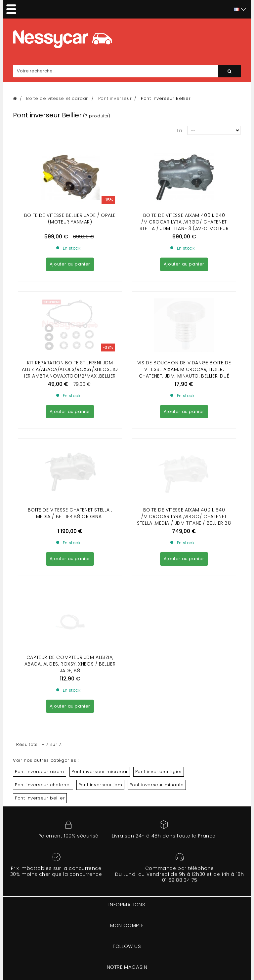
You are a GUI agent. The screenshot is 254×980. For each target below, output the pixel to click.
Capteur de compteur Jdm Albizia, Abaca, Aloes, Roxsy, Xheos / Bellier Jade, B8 (70, 483)
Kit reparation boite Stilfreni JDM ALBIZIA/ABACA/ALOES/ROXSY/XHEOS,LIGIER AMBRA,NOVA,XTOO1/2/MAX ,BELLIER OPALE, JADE (70, 312)
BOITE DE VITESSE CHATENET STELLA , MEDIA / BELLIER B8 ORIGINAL (70, 393)
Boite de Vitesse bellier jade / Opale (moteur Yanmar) (70, 219)
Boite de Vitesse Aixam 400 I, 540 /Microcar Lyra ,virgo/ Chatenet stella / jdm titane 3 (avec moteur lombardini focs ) (184, 225)
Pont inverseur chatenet (43, 604)
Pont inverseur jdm (100, 604)
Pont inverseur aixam (40, 591)
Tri (180, 130)
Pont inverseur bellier (40, 617)
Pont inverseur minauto (157, 604)
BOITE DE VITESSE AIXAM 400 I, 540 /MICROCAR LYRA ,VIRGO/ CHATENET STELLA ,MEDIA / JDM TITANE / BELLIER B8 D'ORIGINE (184, 399)
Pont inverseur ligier (159, 591)
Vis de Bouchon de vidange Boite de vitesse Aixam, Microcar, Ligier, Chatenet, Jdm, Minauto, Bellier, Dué (184, 309)
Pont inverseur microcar (100, 591)
